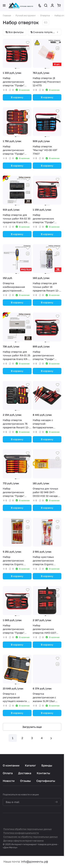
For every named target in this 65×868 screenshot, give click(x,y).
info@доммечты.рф (35, 862)
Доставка (25, 773)
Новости (9, 781)
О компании (11, 765)
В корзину (17, 97)
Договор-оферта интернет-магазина (23, 841)
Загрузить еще (32, 727)
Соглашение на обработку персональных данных (31, 837)
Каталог (30, 765)
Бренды (47, 765)
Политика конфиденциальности (21, 833)
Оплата (8, 773)
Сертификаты (46, 781)
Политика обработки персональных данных (27, 829)
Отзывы (25, 781)
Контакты (43, 773)
